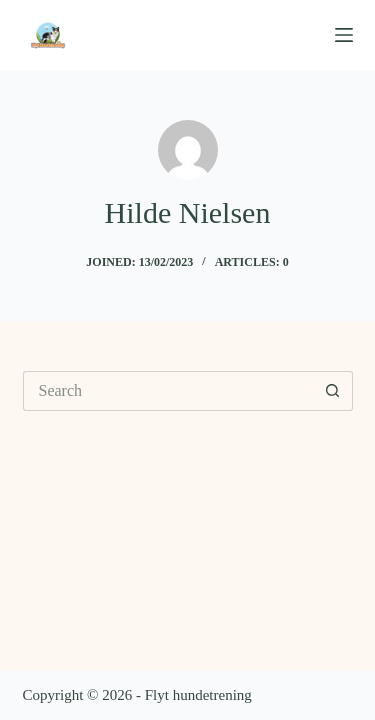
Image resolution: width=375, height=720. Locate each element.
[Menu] (344, 35)
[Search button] (333, 391)
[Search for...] (168, 391)
